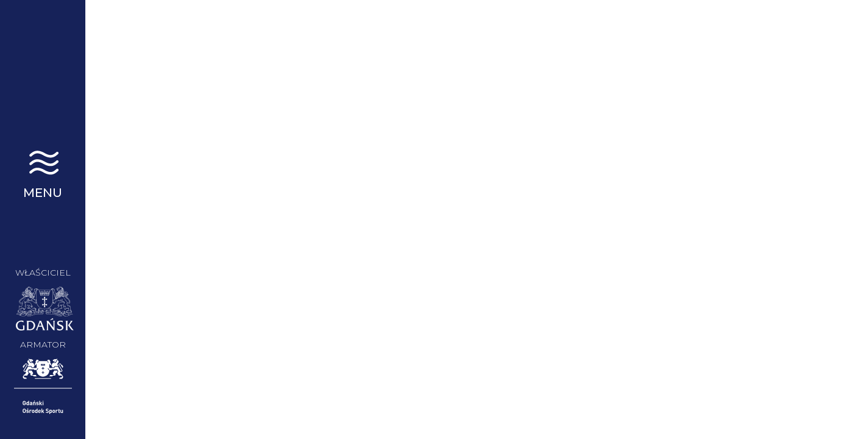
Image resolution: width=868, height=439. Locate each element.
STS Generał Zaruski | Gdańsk (43, 67)
